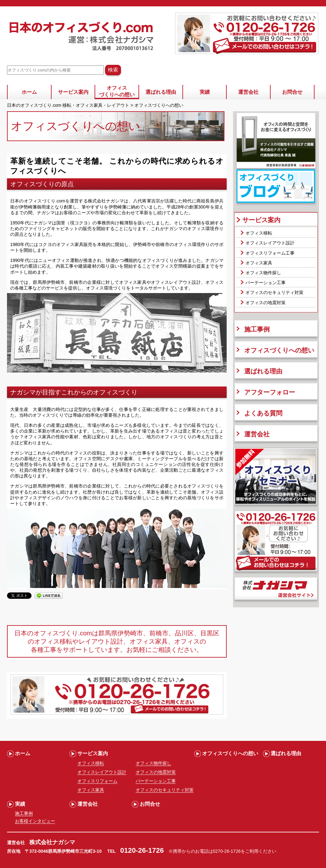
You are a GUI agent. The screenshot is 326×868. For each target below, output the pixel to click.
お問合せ (292, 92)
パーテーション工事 (266, 283)
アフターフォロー (270, 392)
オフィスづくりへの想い (117, 91)
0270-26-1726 (227, 851)
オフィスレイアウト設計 (270, 243)
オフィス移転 (259, 233)
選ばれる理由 (161, 92)
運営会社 (248, 92)
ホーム (29, 92)
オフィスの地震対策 (266, 303)
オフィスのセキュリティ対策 (274, 292)
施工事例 (257, 329)
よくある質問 (263, 413)
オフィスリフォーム (97, 781)
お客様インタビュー (35, 821)
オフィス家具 (259, 263)
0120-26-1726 (142, 850)
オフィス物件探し (263, 273)
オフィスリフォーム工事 (270, 253)
